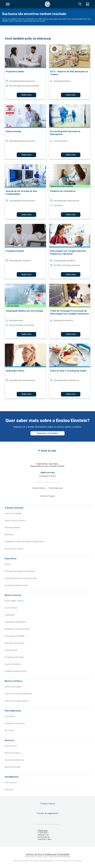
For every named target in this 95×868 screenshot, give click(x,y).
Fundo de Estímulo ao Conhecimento (21, 578)
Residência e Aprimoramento (17, 629)
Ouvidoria (9, 790)
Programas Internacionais (16, 585)
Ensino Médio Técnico (14, 601)
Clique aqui (43, 831)
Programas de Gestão (14, 657)
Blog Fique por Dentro (14, 549)
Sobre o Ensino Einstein (15, 520)
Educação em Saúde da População (20, 571)
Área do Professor (13, 753)
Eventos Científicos (13, 664)
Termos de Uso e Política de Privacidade (47, 854)
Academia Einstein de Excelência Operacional (24, 542)
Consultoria (10, 716)
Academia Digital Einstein (16, 671)
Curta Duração (11, 650)
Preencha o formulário (48, 433)
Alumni (8, 564)
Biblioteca (9, 535)
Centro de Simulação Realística (18, 694)
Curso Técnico (11, 608)
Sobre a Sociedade (13, 513)
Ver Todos (9, 730)
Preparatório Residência (15, 622)
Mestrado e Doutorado (15, 643)
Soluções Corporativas (15, 723)
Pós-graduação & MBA (15, 636)
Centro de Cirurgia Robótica (17, 701)
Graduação (10, 615)
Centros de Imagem (13, 687)
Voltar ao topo (49, 451)
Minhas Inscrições (13, 767)
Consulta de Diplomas (14, 760)
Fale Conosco (11, 782)
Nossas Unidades (13, 528)
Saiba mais (26, 95)
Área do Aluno (11, 746)
